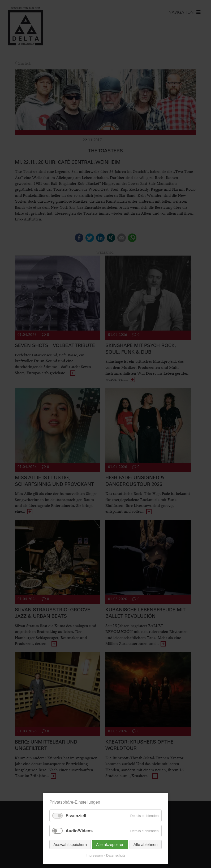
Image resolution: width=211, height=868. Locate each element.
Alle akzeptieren (110, 844)
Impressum (94, 855)
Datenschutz (116, 855)
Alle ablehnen (146, 844)
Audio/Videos (79, 831)
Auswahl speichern (70, 844)
